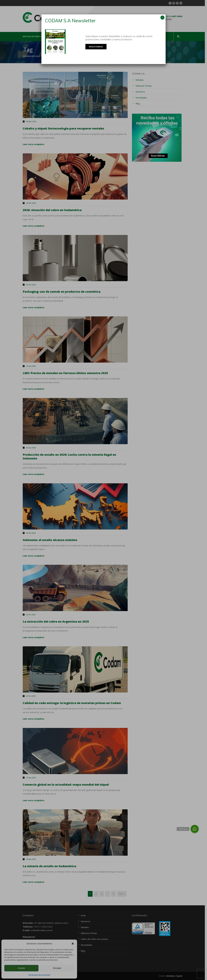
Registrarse (96, 47)
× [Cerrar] (163, 17)
